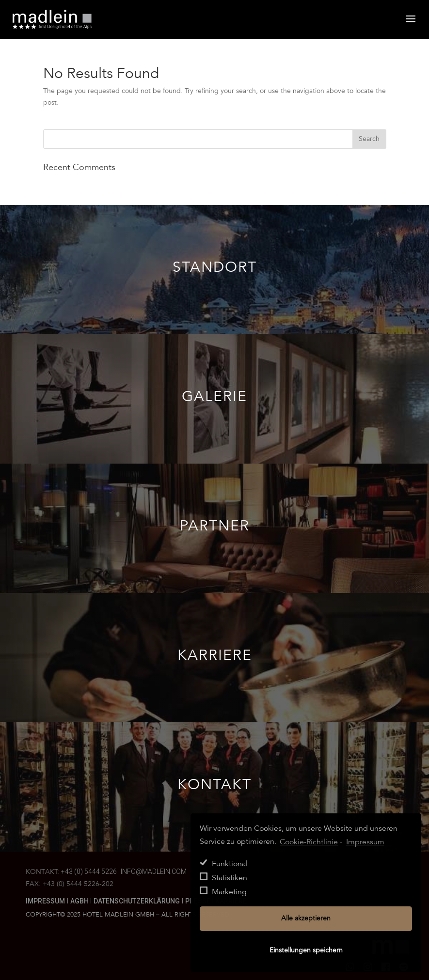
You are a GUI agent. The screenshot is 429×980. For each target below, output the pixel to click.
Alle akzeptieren (306, 918)
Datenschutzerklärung (137, 901)
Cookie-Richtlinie (309, 842)
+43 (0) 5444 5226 (89, 871)
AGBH (80, 901)
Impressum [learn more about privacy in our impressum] (365, 842)
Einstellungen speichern (306, 950)
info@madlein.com (154, 871)
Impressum (45, 901)
